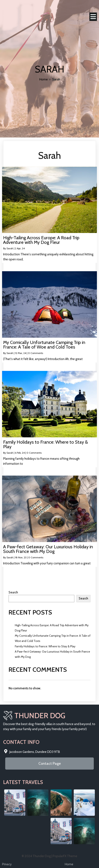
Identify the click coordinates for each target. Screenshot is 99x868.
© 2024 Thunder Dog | (37, 856)
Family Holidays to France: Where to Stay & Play (45, 646)
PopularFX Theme (65, 856)
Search (13, 592)
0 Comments (36, 353)
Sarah (10, 248)
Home (43, 79)
